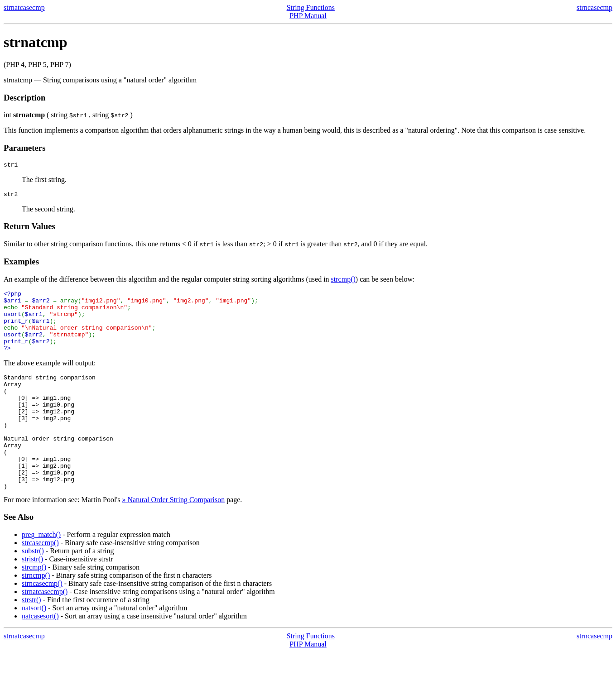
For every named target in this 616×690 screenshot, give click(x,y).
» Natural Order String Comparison (174, 538)
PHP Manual (308, 16)
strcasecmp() (40, 581)
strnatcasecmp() (45, 630)
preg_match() (41, 573)
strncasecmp (594, 7)
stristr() (32, 597)
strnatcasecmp (24, 7)
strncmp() (36, 613)
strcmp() (343, 282)
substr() (33, 589)
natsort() (34, 646)
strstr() (31, 638)
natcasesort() (40, 654)
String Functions (311, 7)
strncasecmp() (42, 621)
